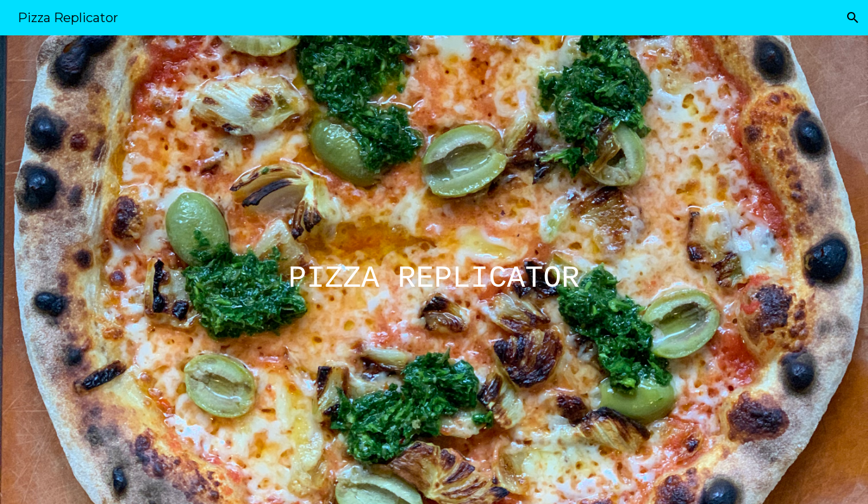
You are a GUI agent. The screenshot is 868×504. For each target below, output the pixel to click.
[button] (853, 18)
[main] (434, 270)
